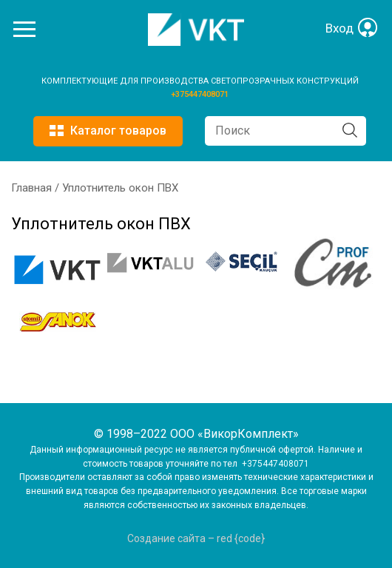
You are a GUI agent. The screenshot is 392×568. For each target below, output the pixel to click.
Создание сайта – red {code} (196, 538)
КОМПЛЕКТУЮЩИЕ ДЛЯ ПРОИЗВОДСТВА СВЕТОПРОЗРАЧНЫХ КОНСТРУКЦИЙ (200, 81)
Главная (31, 188)
